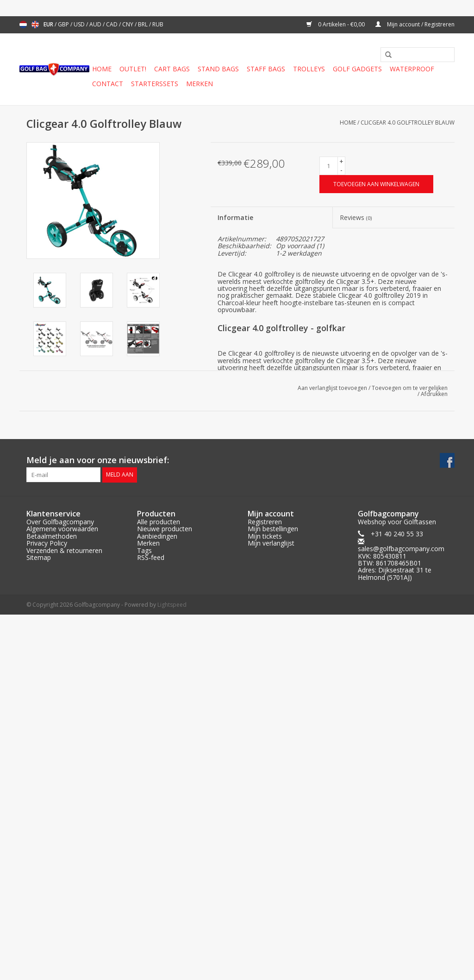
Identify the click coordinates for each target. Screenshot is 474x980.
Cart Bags (172, 69)
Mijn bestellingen (273, 529)
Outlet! (133, 69)
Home (102, 69)
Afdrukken (434, 394)
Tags (144, 550)
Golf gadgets (357, 69)
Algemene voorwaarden (62, 529)
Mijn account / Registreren (415, 24)
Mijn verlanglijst (271, 543)
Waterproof (412, 69)
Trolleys (309, 69)
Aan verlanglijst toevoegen (332, 388)
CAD (112, 24)
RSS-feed (151, 557)
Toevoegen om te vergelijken (410, 388)
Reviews (356, 217)
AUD (96, 24)
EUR (49, 24)
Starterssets (155, 84)
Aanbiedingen (157, 536)
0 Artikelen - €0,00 (336, 24)
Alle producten (159, 522)
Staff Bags (266, 69)
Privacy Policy (47, 543)
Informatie (235, 217)
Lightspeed (172, 605)
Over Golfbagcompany (60, 522)
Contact (108, 84)
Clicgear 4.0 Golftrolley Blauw (408, 122)
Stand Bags (218, 69)
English (35, 25)
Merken (200, 84)
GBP (64, 24)
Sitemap (39, 557)
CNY (128, 24)
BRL (143, 24)
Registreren (265, 522)
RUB (158, 24)
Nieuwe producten (165, 529)
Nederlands (23, 25)
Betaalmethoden (52, 536)
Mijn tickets (265, 536)
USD (80, 24)
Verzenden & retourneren (64, 550)
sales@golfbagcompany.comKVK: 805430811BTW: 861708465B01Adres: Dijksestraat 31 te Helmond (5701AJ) (401, 563)
